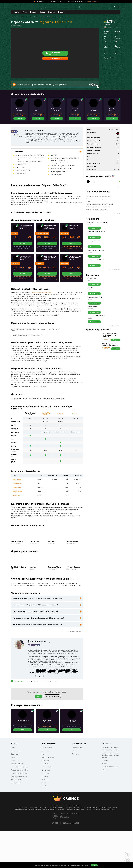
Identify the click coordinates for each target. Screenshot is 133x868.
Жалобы (51, 14)
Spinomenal (15, 625)
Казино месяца (47, 821)
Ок (94, 865)
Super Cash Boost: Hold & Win (111, 250)
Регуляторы (45, 828)
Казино (16, 14)
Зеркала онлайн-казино (19, 828)
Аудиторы (45, 831)
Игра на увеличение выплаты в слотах (99, 224)
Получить (23, 263)
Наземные (45, 818)
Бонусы (33, 14)
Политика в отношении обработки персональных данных (111, 810)
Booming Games (71, 624)
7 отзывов (107, 26)
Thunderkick (105, 333)
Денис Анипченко (20, 160)
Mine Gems (76, 468)
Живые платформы (48, 812)
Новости (61, 14)
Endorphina (105, 303)
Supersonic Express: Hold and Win (111, 240)
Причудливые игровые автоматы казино (99, 221)
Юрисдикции (46, 825)
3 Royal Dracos (106, 300)
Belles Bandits (17, 538)
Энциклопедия (16, 837)
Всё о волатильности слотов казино (98, 213)
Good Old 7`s (60, 468)
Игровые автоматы (18, 818)
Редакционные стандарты (111, 821)
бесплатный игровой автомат (41, 312)
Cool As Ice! (17, 549)
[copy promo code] (22, 132)
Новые (13, 802)
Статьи (42, 14)
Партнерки (75, 809)
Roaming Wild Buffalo (46, 468)
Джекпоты (15, 812)
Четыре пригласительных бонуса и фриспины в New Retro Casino (110, 361)
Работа (74, 805)
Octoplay (104, 243)
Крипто (44, 809)
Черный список (16, 805)
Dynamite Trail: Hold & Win (110, 281)
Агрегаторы (45, 815)
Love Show (105, 311)
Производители (47, 802)
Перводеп (64, 253)
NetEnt (32, 624)
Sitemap (105, 824)
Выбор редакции (42, 253)
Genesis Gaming (16, 598)
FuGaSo (104, 323)
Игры (25, 14)
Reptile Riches (17, 542)
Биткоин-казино (17, 834)
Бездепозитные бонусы (19, 831)
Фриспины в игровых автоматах (97, 227)
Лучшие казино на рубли (19, 825)
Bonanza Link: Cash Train (109, 321)
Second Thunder (107, 331)
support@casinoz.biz (93, 1)
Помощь (105, 815)
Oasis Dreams (17, 534)
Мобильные (45, 834)
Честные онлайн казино (19, 821)
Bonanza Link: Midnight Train (110, 341)
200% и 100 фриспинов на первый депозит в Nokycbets (111, 371)
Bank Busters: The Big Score (110, 271)
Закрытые (15, 809)
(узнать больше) (85, 865)
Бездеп (15, 253)
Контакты (105, 818)
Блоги (44, 837)
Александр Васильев (32, 736)
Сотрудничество (77, 802)
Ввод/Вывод (46, 805)
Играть (20, 136)
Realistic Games (53, 624)
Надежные (15, 815)
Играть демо (109, 247)
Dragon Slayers (18, 546)
